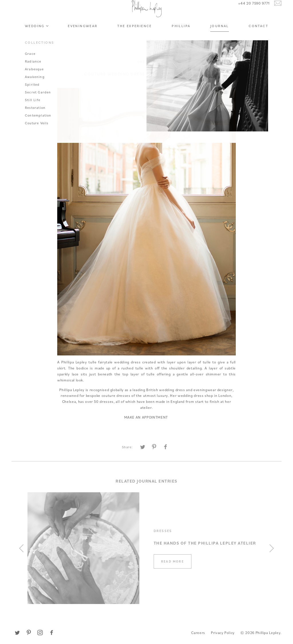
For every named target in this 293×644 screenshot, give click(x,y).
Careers (198, 633)
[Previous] (23, 548)
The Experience (135, 42)
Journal (220, 42)
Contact (258, 42)
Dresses (147, 62)
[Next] (270, 548)
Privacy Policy (223, 633)
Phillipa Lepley (146, 17)
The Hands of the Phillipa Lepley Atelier (205, 543)
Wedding (35, 42)
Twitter (17, 633)
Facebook (52, 633)
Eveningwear (83, 42)
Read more (173, 561)
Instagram (40, 633)
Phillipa (181, 42)
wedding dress (127, 362)
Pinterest (29, 633)
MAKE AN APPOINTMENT (147, 417)
